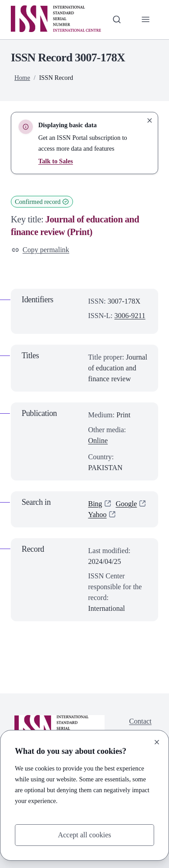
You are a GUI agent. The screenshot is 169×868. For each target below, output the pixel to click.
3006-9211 (130, 316)
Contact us (141, 727)
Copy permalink (41, 250)
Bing (95, 504)
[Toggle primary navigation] (146, 19)
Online (98, 441)
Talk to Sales (56, 161)
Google (126, 504)
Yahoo (98, 515)
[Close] (157, 742)
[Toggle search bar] (117, 19)
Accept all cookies (84, 835)
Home (22, 78)
